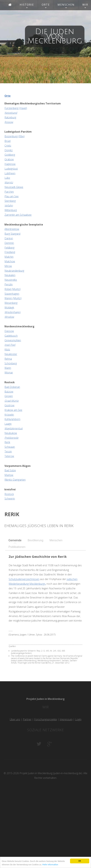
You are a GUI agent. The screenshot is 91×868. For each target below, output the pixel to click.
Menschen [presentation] (56, 540)
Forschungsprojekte (46, 719)
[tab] (15, 540)
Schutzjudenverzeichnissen (24, 579)
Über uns (15, 719)
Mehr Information (50, 865)
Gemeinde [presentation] (15, 540)
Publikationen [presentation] (17, 547)
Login (78, 719)
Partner (27, 719)
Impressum (66, 719)
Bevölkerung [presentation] (36, 540)
